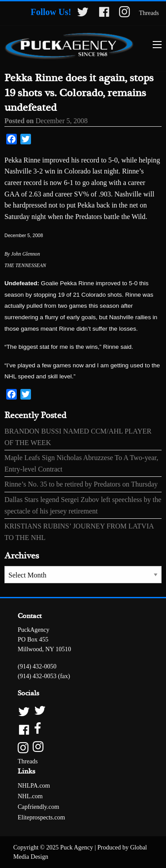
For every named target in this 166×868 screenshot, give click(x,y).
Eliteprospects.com (41, 817)
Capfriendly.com (39, 807)
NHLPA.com (34, 786)
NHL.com (30, 796)
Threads (149, 13)
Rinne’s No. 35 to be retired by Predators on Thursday (81, 484)
